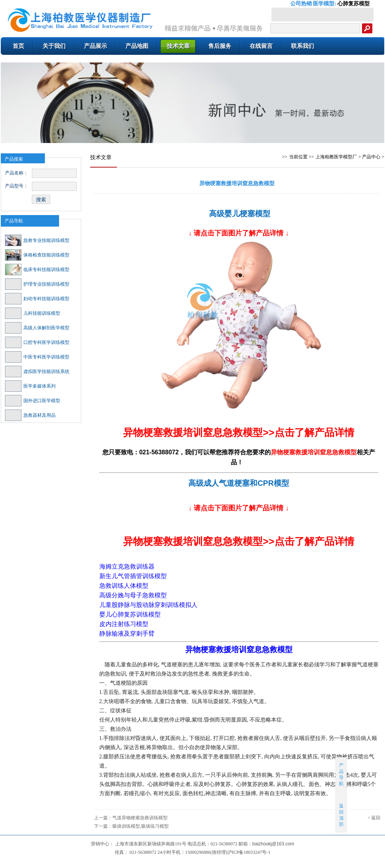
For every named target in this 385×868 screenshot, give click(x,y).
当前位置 (298, 157)
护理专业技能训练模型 (37, 284)
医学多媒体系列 (30, 386)
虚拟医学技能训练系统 (37, 372)
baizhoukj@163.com (273, 844)
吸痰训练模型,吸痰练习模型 (141, 826)
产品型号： (16, 186)
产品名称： (16, 173)
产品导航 (14, 221)
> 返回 (374, 818)
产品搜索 (14, 159)
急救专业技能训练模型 (37, 240)
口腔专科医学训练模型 (37, 342)
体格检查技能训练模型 (37, 255)
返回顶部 (341, 812)
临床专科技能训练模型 (37, 270)
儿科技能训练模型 (33, 313)
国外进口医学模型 (33, 401)
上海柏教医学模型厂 (336, 157)
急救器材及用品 (30, 415)
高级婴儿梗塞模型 (240, 214)
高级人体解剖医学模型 (37, 328)
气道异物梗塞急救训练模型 (140, 818)
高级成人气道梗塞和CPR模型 (239, 483)
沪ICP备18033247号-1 (249, 852)
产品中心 (371, 157)
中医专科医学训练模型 (37, 357)
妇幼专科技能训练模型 (37, 299)
